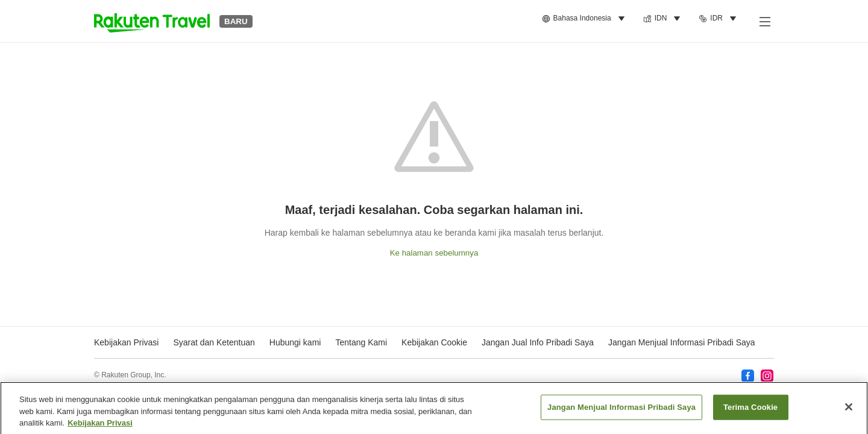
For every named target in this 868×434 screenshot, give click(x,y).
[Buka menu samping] (764, 21)
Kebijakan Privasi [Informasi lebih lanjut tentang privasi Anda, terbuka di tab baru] (100, 426)
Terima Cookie (750, 411)
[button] (152, 21)
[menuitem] (585, 19)
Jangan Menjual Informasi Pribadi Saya (682, 342)
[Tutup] (849, 410)
